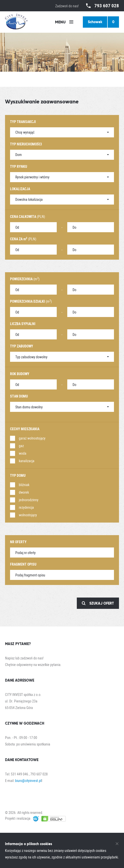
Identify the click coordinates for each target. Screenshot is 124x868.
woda (23, 453)
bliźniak (24, 485)
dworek (24, 492)
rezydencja (26, 507)
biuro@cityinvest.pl (28, 781)
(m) (25, 279)
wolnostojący (28, 515)
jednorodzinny (29, 500)
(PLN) (27, 216)
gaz (21, 446)
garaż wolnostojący (32, 438)
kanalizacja (27, 461)
